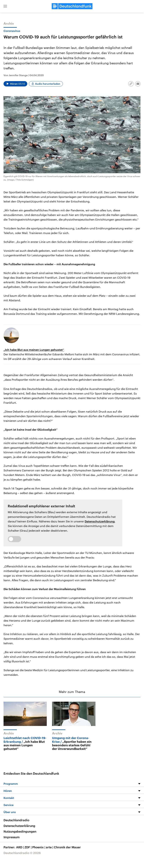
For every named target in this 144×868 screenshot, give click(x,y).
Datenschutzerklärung (100, 521)
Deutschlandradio (16, 820)
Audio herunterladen (48, 84)
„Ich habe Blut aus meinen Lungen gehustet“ (34, 350)
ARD (20, 847)
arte (50, 847)
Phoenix (39, 847)
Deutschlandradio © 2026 (22, 853)
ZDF (28, 847)
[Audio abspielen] (15, 84)
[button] (5, 6)
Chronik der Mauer (67, 847)
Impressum (12, 837)
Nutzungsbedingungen (20, 831)
